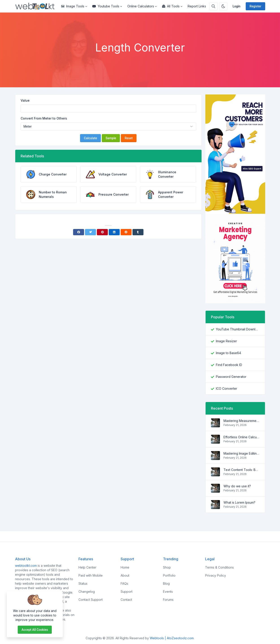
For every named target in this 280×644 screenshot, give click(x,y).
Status (83, 583)
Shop (167, 567)
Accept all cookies (35, 630)
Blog (166, 583)
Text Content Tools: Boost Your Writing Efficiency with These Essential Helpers (242, 470)
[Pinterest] (102, 232)
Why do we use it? (237, 486)
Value (25, 100)
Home (125, 567)
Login (237, 6)
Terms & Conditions (219, 567)
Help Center (87, 567)
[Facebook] (79, 232)
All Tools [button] (171, 6)
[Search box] (213, 6)
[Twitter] (90, 232)
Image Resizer (226, 341)
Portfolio (169, 575)
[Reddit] (126, 232)
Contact (126, 600)
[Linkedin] (114, 232)
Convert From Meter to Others (44, 118)
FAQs (124, 583)
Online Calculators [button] (141, 6)
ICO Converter (227, 388)
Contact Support (91, 600)
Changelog (87, 592)
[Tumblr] (138, 232)
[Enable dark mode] (223, 6)
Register (255, 6)
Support (127, 592)
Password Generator (231, 377)
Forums (168, 600)
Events (168, 592)
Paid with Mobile (91, 575)
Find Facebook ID (229, 365)
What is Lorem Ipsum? (239, 502)
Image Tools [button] (73, 6)
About (125, 575)
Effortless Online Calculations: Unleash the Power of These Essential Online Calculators (242, 437)
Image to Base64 (228, 353)
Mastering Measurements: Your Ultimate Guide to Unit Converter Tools (242, 421)
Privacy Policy (216, 575)
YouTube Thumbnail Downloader (238, 329)
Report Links (197, 6)
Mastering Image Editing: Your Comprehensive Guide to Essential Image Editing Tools (242, 453)
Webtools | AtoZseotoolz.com (172, 638)
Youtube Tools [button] (106, 6)
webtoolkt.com (26, 566)
